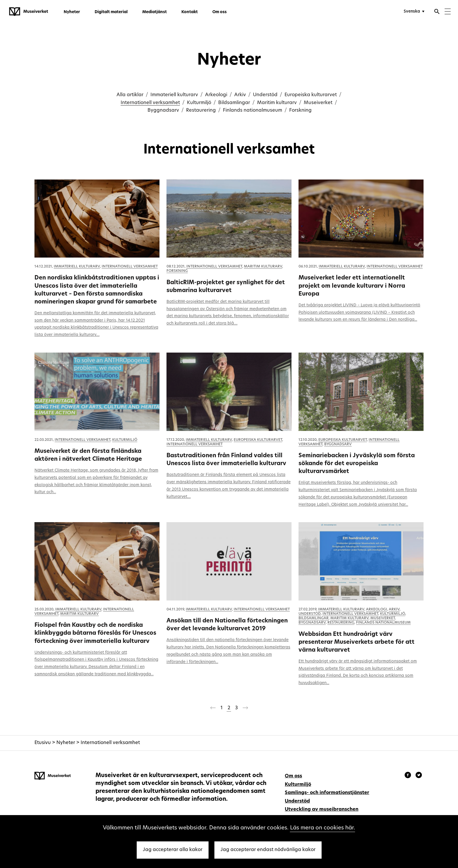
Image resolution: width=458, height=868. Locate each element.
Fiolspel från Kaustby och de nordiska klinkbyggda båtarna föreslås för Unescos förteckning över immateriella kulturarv (95, 633)
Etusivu (43, 743)
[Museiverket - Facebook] (409, 776)
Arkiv (240, 95)
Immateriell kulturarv (174, 95)
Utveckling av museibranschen (322, 810)
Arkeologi (216, 95)
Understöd (265, 95)
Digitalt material (111, 12)
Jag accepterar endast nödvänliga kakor (268, 850)
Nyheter (72, 12)
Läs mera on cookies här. (323, 828)
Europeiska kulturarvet (311, 95)
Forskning (300, 111)
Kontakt (190, 12)
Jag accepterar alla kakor (173, 850)
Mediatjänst (155, 12)
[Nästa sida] (245, 709)
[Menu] (448, 12)
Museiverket (318, 103)
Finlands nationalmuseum (253, 111)
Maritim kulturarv (277, 103)
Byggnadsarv (163, 111)
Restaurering (201, 111)
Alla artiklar (130, 95)
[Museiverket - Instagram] (419, 776)
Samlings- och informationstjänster (327, 793)
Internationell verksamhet (150, 103)
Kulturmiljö (199, 103)
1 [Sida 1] (222, 708)
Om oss (220, 12)
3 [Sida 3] (236, 708)
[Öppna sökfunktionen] (437, 12)
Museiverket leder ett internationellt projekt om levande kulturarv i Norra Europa (352, 286)
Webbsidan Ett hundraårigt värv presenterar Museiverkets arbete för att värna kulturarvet (356, 642)
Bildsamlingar (234, 103)
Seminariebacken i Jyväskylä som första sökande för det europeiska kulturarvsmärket (357, 464)
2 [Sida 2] (229, 708)
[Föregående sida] (213, 709)
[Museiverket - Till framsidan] (29, 12)
